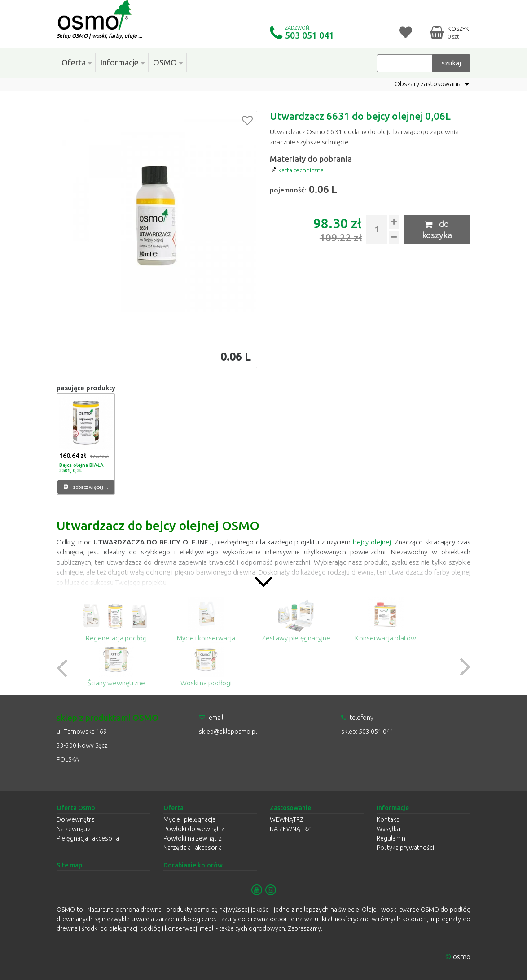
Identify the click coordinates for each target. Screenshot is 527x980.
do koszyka (437, 229)
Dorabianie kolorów (193, 865)
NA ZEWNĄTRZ (290, 829)
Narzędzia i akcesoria (193, 848)
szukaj (451, 63)
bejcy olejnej (373, 542)
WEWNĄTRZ (287, 819)
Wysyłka (388, 829)
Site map (69, 865)
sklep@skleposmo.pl (228, 732)
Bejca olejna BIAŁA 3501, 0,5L (81, 467)
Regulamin (391, 838)
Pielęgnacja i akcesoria (88, 838)
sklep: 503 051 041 (367, 732)
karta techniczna (298, 170)
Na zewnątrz (74, 829)
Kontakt (388, 819)
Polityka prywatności (405, 848)
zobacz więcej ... (86, 487)
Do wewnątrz (75, 819)
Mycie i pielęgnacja (189, 819)
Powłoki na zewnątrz (193, 838)
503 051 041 (310, 35)
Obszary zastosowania (432, 84)
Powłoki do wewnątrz (194, 829)
